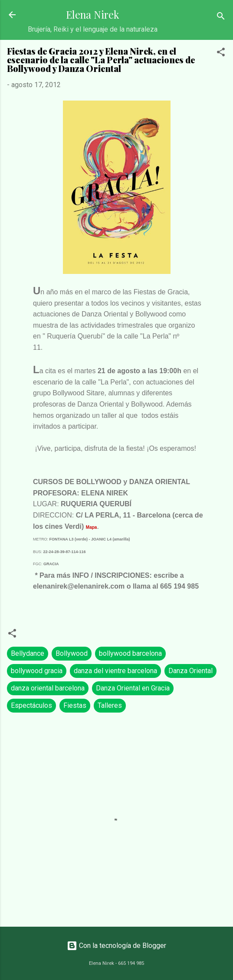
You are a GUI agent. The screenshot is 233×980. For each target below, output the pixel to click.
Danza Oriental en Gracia (133, 688)
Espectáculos (31, 705)
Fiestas (75, 705)
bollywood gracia (37, 671)
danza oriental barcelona (48, 688)
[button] (221, 54)
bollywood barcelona (130, 653)
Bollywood (72, 653)
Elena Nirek (93, 15)
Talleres (110, 705)
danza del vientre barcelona (115, 671)
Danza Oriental (190, 671)
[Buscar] (221, 18)
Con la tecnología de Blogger (116, 946)
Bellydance (28, 653)
